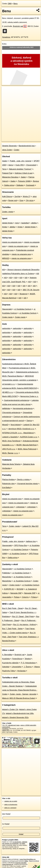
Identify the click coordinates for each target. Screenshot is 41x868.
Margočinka (7, 577)
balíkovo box (31, 541)
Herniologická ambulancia (23, 409)
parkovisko (6, 328)
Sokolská (6, 667)
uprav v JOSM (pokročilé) (28, 725)
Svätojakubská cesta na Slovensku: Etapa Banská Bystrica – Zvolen (20, 690)
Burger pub (13, 200)
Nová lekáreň (16, 425)
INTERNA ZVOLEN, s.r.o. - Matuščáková (18, 433)
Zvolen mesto (7, 317)
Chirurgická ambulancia (11, 413)
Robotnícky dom (8, 484)
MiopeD (5, 425)
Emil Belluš (6, 488)
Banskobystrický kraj (27, 146)
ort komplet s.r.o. (9, 384)
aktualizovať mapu (14, 725)
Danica (29, 421)
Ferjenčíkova (17, 659)
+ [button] (5, 90)
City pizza (30, 200)
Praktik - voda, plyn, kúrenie (20, 161)
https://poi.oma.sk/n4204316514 (11, 140)
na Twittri (22, 843)
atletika (34, 223)
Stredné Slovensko (9, 146)
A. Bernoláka (7, 655)
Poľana (17, 597)
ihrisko (5, 227)
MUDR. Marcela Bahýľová (26, 445)
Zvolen (17, 150)
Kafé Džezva (7, 197)
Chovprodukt (31, 165)
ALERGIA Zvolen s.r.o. (29, 437)
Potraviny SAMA (24, 181)
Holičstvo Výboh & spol (24, 173)
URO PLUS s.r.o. (9, 449)
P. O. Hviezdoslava (28, 663)
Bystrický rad (20, 26)
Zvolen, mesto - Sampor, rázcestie (23, 694)
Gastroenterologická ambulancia (17, 400)
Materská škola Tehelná (11, 464)
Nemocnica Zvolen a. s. (29, 396)
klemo (11, 165)
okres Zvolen (7, 150)
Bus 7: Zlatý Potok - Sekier (12, 629)
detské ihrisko (8, 223)
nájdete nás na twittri (11, 801)
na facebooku (17, 842)
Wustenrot (23, 294)
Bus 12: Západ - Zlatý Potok (23, 617)
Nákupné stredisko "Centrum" (20, 169)
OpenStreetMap (17, 138)
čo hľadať (6, 824)
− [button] (5, 93)
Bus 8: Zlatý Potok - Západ (12, 608)
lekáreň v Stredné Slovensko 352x (15, 718)
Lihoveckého (17, 667)
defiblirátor (6, 409)
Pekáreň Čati (7, 173)
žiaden (5, 161)
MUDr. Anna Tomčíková (11, 441)
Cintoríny (25, 597)
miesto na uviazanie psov (12, 242)
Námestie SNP (16, 593)
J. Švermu (28, 667)
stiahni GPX (6, 730)
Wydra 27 (27, 197)
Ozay (21, 200)
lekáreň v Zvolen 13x (10, 709)
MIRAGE (6, 258)
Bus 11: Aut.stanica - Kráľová (25, 625)
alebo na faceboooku (11, 805)
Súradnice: (6, 37)
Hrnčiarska (21, 671)
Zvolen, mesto (8, 212)
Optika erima (9, 185)
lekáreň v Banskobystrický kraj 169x (20, 713)
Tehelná (28, 659)
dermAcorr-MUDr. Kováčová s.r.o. (21, 429)
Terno (4, 169)
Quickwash (30, 185)
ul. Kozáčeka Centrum (23, 309)
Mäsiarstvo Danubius (10, 177)
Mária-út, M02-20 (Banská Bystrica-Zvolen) (19, 698)
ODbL (26, 861)
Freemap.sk (29, 138)
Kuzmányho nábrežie (10, 663)
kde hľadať (6, 814)
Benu (15, 4)
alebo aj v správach (10, 808)
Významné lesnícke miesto (28, 484)
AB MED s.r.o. (8, 392)
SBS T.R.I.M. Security (31, 290)
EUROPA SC (9, 589)
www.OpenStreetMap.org (28, 859)
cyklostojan (20, 507)
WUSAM (20, 589)
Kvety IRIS (20, 165)
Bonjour (36, 181)
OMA (10, 4)
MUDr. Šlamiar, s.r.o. (10, 453)
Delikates (20, 185)
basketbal (25, 223)
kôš (4, 270)
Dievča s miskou (23, 480)
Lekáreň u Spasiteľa (10, 437)
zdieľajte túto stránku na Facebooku (15, 843)
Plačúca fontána (8, 480)
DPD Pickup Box (21, 546)
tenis (17, 223)
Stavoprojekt (7, 309)
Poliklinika (6, 573)
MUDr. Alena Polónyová (27, 449)
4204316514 (6, 727)
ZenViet (17, 197)
